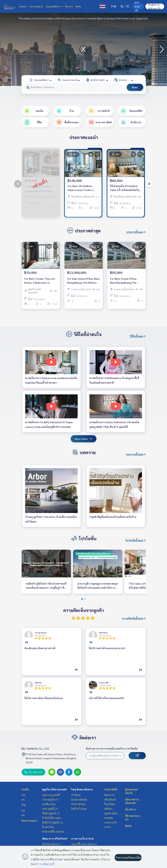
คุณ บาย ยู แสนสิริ (51, 795)
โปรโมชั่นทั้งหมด (136, 540)
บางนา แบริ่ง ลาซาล (82, 838)
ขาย (23, 795)
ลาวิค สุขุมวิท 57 (50, 799)
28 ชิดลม (76, 795)
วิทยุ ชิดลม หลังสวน (82, 789)
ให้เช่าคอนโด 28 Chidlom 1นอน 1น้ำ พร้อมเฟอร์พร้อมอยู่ (125, 188)
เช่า (23, 799)
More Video (84, 439)
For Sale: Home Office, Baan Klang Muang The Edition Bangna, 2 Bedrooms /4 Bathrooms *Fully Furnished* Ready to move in (83, 281)
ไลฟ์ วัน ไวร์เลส (79, 809)
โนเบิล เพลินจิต (79, 799)
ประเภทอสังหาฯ (54, 6)
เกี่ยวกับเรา (131, 809)
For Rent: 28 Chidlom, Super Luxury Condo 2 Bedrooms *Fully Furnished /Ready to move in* (83, 188)
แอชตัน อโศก (49, 804)
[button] (162, 49)
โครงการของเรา (29, 821)
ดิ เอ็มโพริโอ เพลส (51, 818)
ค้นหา (135, 87)
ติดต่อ (78, 6)
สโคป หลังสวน (78, 804)
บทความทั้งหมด (136, 454)
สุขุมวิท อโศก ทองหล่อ (54, 789)
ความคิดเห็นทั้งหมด (134, 618)
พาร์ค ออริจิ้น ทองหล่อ (53, 831)
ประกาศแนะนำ (36, 6)
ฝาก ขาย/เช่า (137, 6)
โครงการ (69, 6)
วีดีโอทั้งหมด (138, 336)
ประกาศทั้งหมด (136, 232)
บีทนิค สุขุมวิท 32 (51, 813)
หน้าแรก (23, 6)
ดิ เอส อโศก (48, 827)
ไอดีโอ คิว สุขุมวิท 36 (53, 822)
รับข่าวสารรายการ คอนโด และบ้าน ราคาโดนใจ (112, 748)
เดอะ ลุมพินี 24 (50, 809)
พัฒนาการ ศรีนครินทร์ (55, 838)
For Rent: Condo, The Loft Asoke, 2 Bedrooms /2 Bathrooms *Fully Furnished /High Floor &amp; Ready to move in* (41, 281)
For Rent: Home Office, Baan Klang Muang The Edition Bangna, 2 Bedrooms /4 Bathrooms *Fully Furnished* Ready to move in (126, 281)
